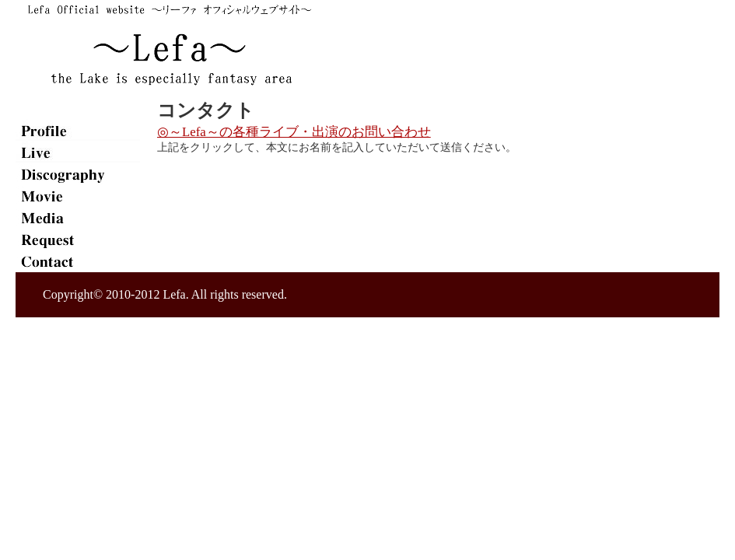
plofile (78, 131)
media (78, 218)
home (78, 109)
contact (78, 261)
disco (78, 174)
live (78, 152)
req (78, 240)
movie (78, 196)
